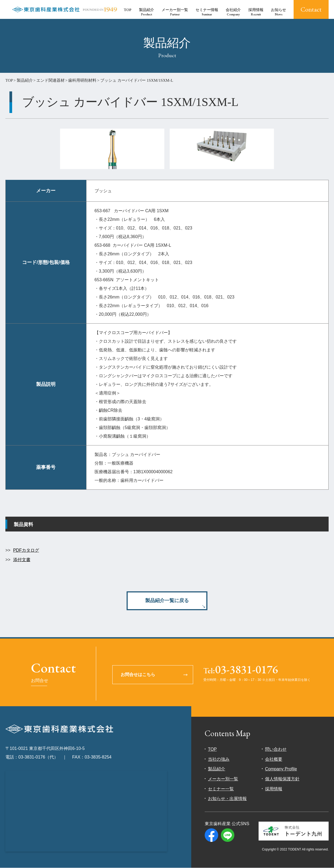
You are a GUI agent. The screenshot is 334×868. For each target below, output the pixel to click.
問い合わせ (276, 749)
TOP (128, 10)
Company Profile (281, 769)
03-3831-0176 (241, 670)
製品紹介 (147, 12)
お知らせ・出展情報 (227, 799)
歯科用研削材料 (82, 80)
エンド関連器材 (51, 80)
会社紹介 (233, 12)
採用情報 (256, 12)
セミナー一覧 (221, 789)
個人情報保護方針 (282, 779)
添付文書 (22, 560)
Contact (311, 9)
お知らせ (279, 12)
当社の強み (219, 759)
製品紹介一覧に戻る (167, 601)
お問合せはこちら (138, 675)
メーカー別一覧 (175, 12)
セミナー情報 (207, 12)
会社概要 (274, 759)
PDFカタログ (26, 550)
